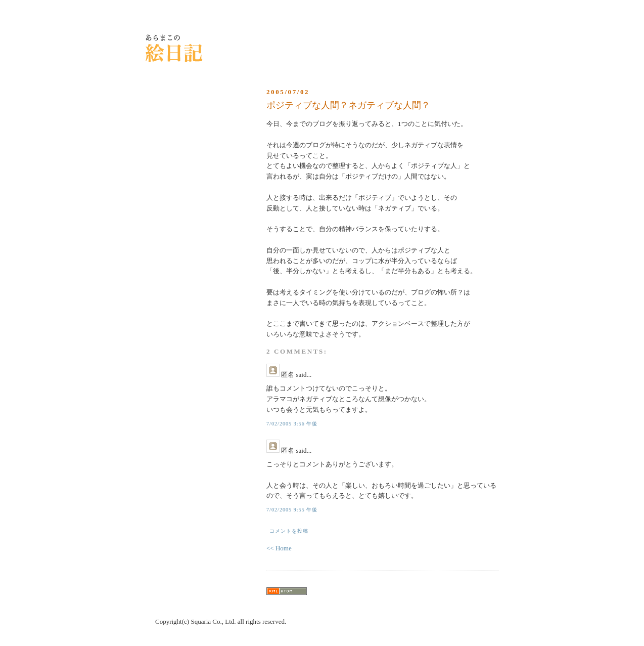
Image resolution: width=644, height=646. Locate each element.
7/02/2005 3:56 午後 (292, 424)
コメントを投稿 (289, 531)
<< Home (279, 548)
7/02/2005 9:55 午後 (292, 510)
